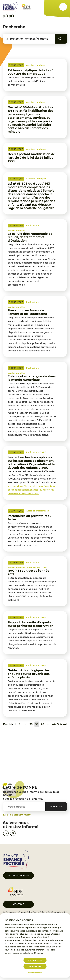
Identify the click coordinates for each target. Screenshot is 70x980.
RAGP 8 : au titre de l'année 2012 (28, 572)
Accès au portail (19, 875)
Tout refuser (35, 966)
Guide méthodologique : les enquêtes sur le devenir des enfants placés (29, 674)
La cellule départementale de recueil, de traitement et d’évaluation (30, 237)
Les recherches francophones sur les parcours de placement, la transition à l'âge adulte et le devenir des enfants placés (31, 462)
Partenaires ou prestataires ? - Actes (31, 518)
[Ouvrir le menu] (63, 7)
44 (54, 724)
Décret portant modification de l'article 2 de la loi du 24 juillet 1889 (31, 158)
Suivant (62, 724)
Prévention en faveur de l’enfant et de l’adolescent (27, 312)
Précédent (10, 724)
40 (42, 724)
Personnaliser (35, 973)
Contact (19, 904)
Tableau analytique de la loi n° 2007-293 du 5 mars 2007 (31, 72)
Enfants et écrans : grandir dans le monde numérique (32, 378)
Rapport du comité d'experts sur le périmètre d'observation (31, 624)
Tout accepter (35, 960)
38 (31, 724)
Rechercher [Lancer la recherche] (64, 39)
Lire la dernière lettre (17, 815)
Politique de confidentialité (35, 937)
